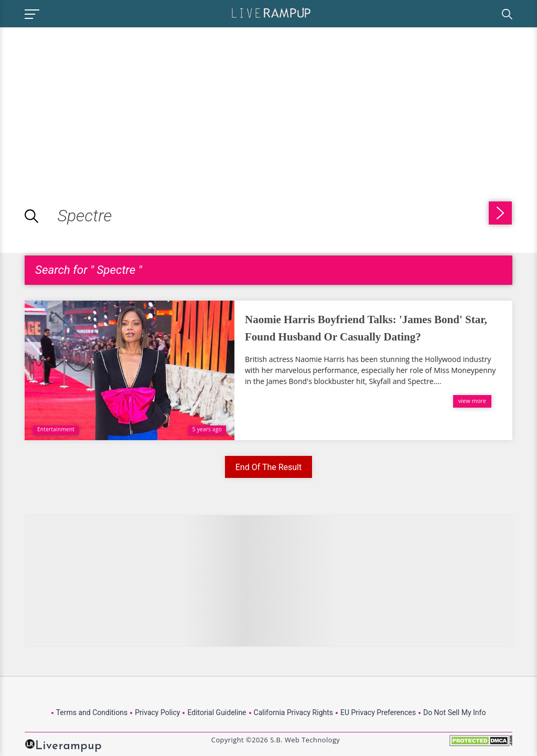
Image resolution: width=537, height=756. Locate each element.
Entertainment (56, 429)
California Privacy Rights (293, 712)
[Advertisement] (88, 101)
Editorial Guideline (217, 712)
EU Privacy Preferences (378, 712)
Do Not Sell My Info (454, 712)
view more (472, 401)
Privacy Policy (157, 712)
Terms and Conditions (92, 712)
